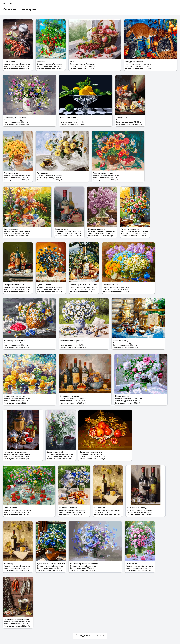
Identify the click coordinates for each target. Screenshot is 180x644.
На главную (8, 3)
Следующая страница (90, 636)
